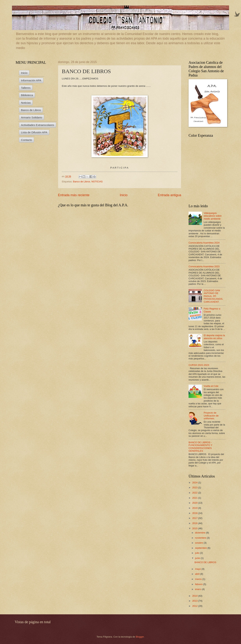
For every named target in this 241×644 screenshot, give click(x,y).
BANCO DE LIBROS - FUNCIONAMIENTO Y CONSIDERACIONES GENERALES (200, 447)
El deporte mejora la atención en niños (214, 337)
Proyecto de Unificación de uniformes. (211, 416)
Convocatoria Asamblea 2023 (204, 266)
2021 (195, 498)
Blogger (140, 637)
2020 (195, 503)
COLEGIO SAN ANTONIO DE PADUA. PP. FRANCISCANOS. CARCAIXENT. (213, 296)
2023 (195, 488)
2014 (195, 596)
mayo (198, 569)
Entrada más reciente (74, 195)
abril (198, 574)
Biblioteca (27, 95)
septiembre (201, 548)
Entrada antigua (170, 195)
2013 (195, 601)
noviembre (201, 538)
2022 (195, 493)
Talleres (26, 88)
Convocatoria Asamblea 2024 (204, 243)
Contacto (26, 140)
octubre (199, 543)
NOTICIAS (97, 182)
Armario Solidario (32, 117)
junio (198, 558)
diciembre (200, 533)
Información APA (31, 80)
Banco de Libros (82, 182)
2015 (195, 528)
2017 (195, 518)
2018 (195, 513)
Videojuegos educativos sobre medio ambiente (213, 216)
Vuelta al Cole (211, 386)
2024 (195, 483)
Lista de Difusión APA (34, 132)
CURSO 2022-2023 (199, 365)
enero (198, 589)
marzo (199, 579)
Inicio (124, 195)
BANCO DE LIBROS (205, 562)
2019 (195, 508)
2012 (195, 606)
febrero (199, 584)
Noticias (26, 103)
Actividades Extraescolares (38, 125)
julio (197, 553)
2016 (195, 523)
